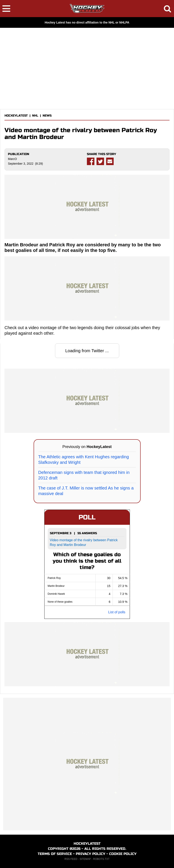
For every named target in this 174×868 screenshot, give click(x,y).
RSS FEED (71, 859)
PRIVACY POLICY (91, 854)
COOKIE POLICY (123, 854)
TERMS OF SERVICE (55, 854)
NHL (35, 116)
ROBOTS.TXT (101, 859)
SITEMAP (85, 859)
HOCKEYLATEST (16, 116)
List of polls (117, 612)
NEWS (47, 116)
